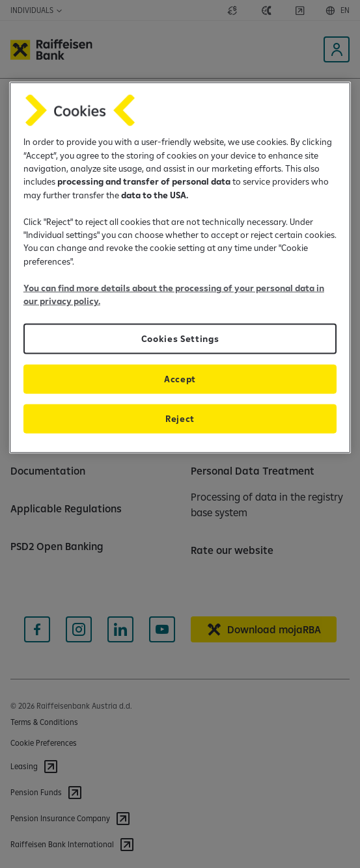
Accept (180, 379)
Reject (180, 419)
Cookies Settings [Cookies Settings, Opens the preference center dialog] (180, 339)
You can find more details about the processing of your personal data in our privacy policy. (174, 294)
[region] (180, 268)
